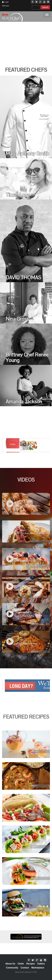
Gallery (41, 964)
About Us (10, 964)
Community (12, 968)
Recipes (31, 964)
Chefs (21, 964)
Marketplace (38, 968)
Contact (25, 968)
